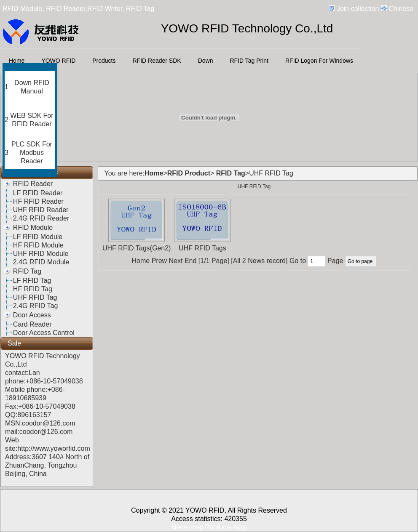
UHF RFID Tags (202, 248)
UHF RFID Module (41, 254)
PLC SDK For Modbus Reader (32, 153)
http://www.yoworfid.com (54, 448)
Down (206, 61)
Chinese (401, 9)
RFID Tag (27, 271)
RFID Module (33, 227)
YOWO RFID (58, 61)
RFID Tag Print (249, 61)
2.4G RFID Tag (35, 306)
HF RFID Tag (33, 289)
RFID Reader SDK (157, 61)
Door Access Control (44, 333)
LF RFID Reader (38, 193)
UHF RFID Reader (41, 210)
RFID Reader (33, 184)
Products (104, 61)
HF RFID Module (38, 245)
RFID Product (189, 173)
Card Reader (32, 324)
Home (17, 61)
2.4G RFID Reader (41, 218)
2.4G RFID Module (41, 262)
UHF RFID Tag (35, 297)
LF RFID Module (38, 237)
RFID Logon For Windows (319, 61)
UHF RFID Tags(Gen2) (137, 248)
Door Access (32, 315)
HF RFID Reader (38, 201)
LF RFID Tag (32, 281)
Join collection (358, 9)
